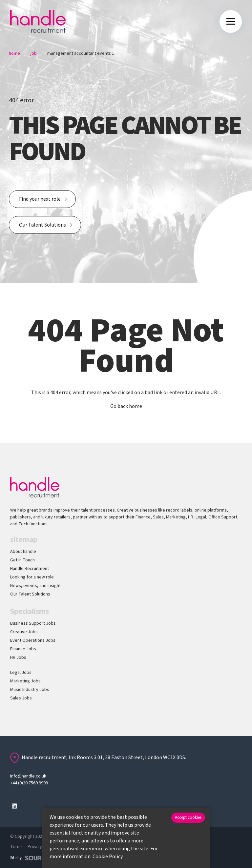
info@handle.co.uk (28, 776)
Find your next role (40, 199)
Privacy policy (42, 847)
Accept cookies (188, 818)
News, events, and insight (35, 586)
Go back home (126, 406)
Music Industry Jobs (30, 690)
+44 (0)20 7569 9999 (29, 783)
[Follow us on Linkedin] (14, 806)
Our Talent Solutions (42, 225)
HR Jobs (18, 657)
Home (14, 53)
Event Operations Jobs (33, 640)
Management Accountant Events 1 (81, 53)
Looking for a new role (32, 577)
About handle (23, 552)
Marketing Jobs (25, 681)
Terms (17, 847)
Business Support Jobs (33, 623)
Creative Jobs (24, 632)
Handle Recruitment (30, 569)
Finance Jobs (23, 649)
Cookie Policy (108, 857)
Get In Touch (22, 560)
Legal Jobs (21, 673)
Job (34, 53)
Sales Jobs (21, 698)
